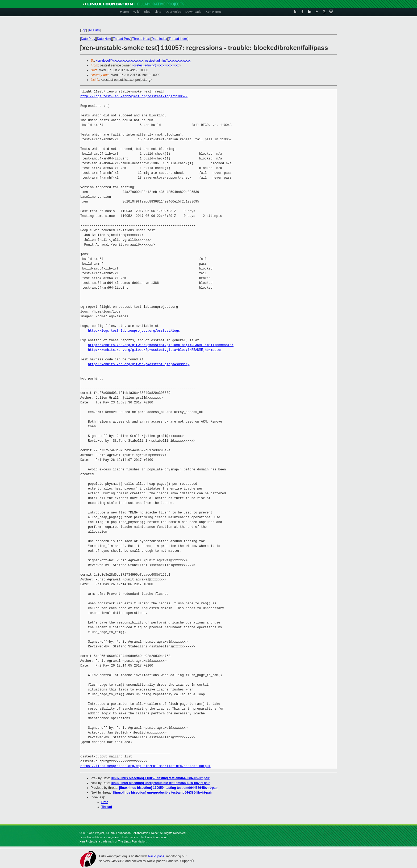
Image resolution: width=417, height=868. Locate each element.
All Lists (94, 30)
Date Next (104, 39)
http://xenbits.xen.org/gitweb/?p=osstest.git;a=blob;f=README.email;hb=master (161, 345)
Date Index (159, 39)
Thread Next (141, 39)
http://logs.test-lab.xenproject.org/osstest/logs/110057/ (134, 96)
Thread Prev (122, 39)
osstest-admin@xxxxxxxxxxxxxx (168, 61)
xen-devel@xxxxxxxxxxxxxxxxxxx (120, 61)
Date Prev (88, 39)
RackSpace (156, 856)
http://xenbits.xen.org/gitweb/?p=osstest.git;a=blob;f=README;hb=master (155, 350)
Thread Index (178, 39)
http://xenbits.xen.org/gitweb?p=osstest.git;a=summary (139, 364)
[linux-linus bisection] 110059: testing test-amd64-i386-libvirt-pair (160, 778)
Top (83, 30)
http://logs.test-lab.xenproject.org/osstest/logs (134, 331)
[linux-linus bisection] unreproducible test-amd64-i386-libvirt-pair (160, 783)
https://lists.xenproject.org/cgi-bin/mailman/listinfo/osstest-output (145, 766)
